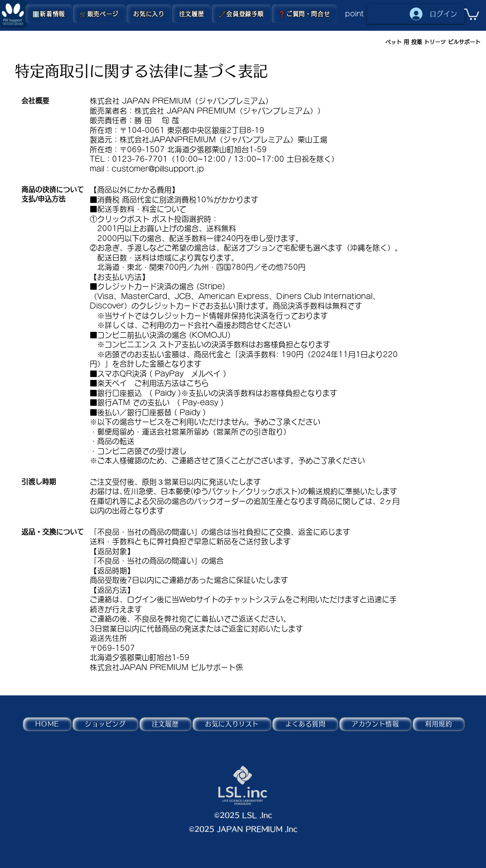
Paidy (165, 393)
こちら (198, 383)
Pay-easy (200, 403)
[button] (99, 14)
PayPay (169, 374)
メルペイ (206, 374)
